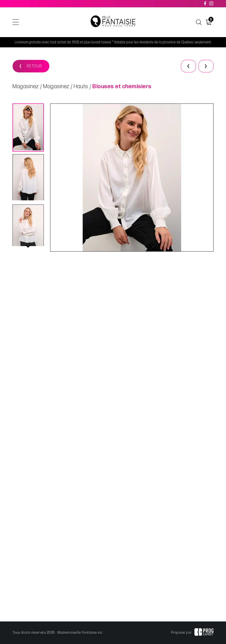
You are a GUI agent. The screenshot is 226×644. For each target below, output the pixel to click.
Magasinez (26, 87)
